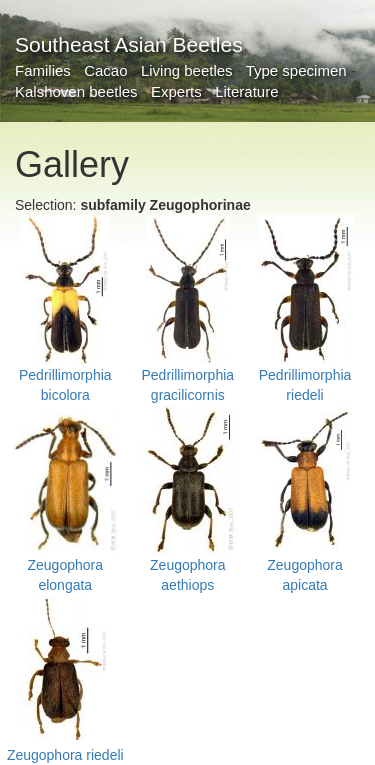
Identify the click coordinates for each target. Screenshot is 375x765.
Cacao (105, 70)
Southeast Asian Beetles (129, 44)
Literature (246, 91)
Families (43, 70)
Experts (176, 91)
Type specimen (296, 70)
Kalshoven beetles (76, 91)
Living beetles (187, 70)
